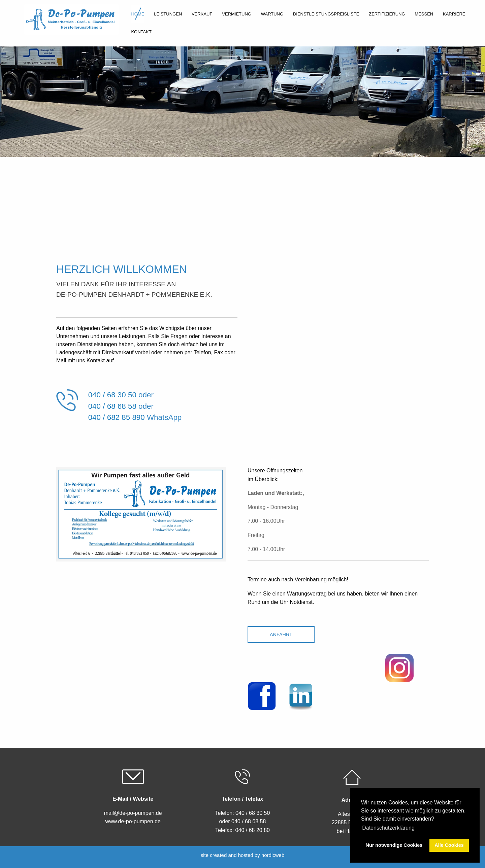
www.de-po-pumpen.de (133, 821)
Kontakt (141, 32)
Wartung (272, 14)
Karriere (454, 14)
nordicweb (273, 855)
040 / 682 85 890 (117, 417)
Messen (424, 14)
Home (138, 14)
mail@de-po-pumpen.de (133, 813)
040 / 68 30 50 (112, 395)
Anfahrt (281, 635)
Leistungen (168, 14)
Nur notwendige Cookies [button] (394, 845)
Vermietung (237, 14)
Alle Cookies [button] (449, 845)
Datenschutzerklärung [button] (388, 828)
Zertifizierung (387, 14)
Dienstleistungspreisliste (326, 14)
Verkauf (202, 14)
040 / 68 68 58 (112, 406)
